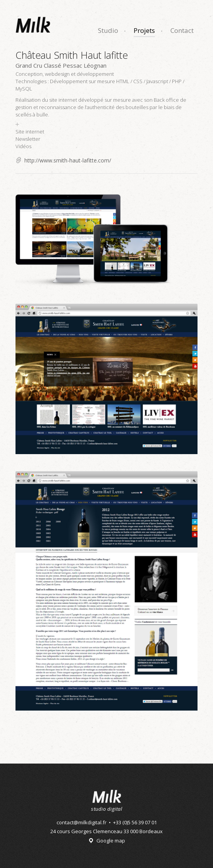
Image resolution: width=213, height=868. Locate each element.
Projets (144, 30)
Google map (111, 841)
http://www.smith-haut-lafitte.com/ (68, 160)
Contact (182, 30)
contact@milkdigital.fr (82, 822)
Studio (108, 30)
